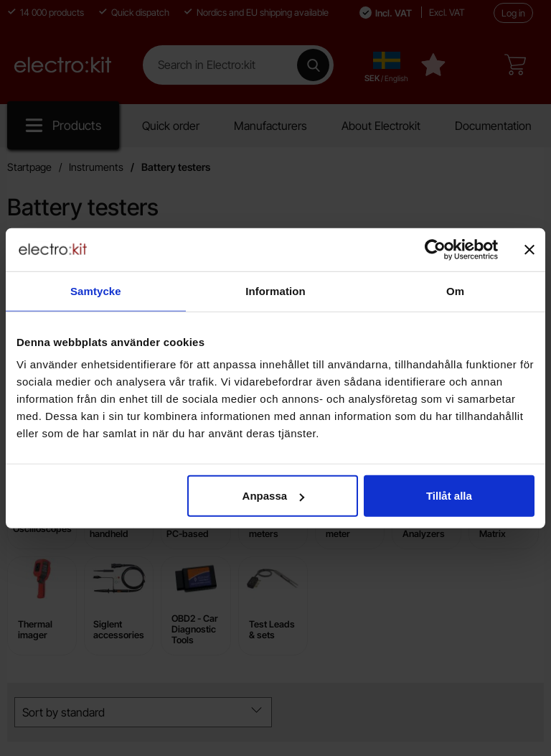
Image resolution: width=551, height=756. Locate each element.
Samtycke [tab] (96, 290)
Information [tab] (275, 290)
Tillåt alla (449, 496)
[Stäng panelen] (529, 249)
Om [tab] (455, 290)
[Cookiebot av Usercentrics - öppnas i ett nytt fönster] (435, 249)
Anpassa (274, 496)
